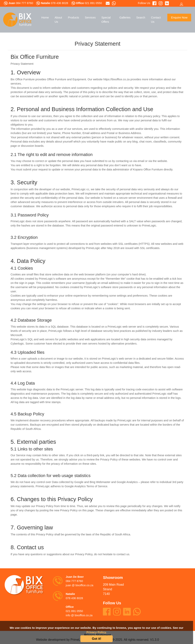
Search (141, 18)
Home (45, 18)
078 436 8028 (74, 598)
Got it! (97, 639)
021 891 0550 (74, 611)
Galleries (125, 18)
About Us (58, 20)
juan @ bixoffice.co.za (80, 585)
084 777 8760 (74, 581)
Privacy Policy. (97, 632)
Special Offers (106, 20)
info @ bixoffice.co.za (79, 615)
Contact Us (156, 20)
